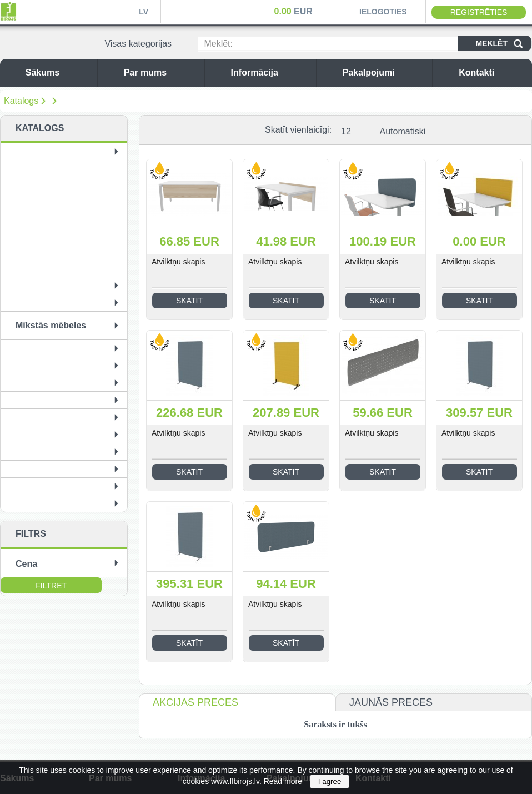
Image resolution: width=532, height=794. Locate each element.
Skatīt (189, 301)
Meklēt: (218, 44)
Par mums (161, 73)
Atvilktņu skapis (178, 262)
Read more (283, 781)
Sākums (59, 73)
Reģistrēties (479, 12)
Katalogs (21, 101)
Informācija (271, 73)
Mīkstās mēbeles (51, 325)
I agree (330, 781)
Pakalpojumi (384, 73)
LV (144, 12)
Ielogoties (383, 12)
